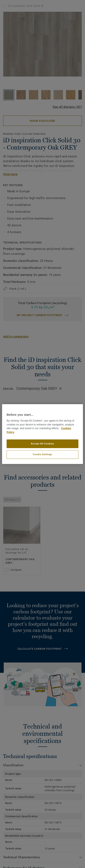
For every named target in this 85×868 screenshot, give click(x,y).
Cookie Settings (43, 454)
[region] (42, 434)
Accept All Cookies (43, 444)
